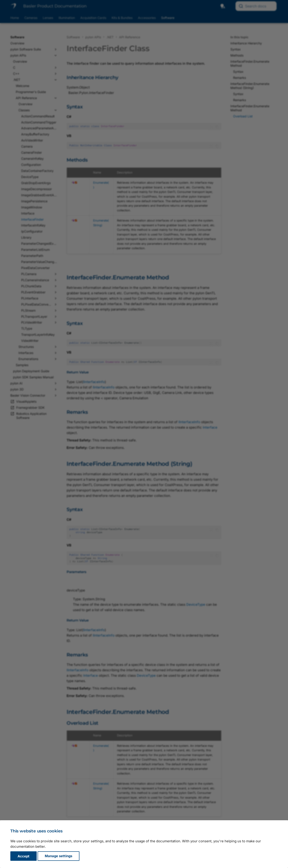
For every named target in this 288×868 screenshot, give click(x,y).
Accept (24, 856)
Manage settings (58, 856)
